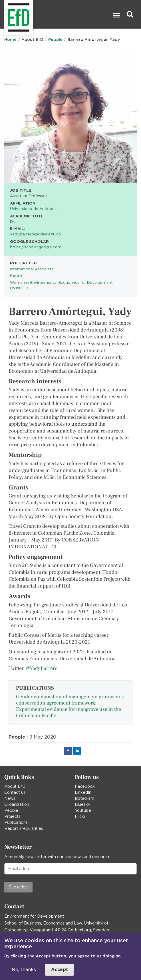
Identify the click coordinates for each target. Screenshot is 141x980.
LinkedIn (83, 792)
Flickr (80, 816)
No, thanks (24, 970)
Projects (12, 816)
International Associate (32, 269)
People (55, 39)
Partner (17, 275)
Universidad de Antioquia (34, 209)
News (10, 798)
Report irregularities (24, 828)
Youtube (83, 810)
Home (10, 39)
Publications (16, 822)
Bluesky (82, 804)
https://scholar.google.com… (37, 247)
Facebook (85, 786)
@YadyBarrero (42, 668)
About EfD (15, 786)
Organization (17, 804)
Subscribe (18, 887)
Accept (60, 970)
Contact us (15, 792)
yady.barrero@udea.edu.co (36, 234)
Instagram (84, 798)
